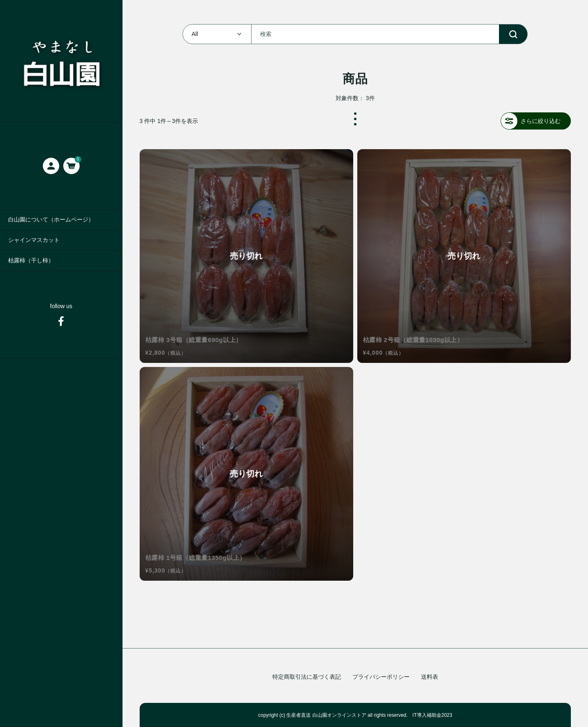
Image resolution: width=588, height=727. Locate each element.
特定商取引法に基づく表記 (307, 677)
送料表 (430, 677)
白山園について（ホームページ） (51, 219)
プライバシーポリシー (381, 677)
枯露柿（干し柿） (31, 260)
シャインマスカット (34, 240)
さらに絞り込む (531, 121)
